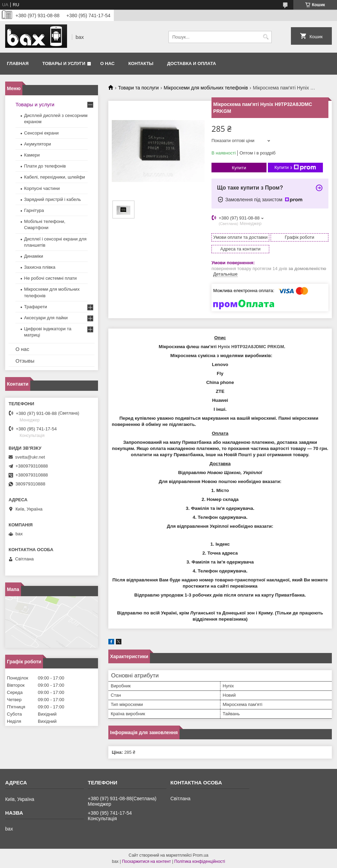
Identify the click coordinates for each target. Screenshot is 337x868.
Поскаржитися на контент (146, 861)
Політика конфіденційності (200, 861)
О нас (108, 63)
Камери (32, 155)
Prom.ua (201, 855)
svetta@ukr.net (30, 457)
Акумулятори (37, 144)
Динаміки (34, 256)
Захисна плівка (40, 267)
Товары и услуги (64, 63)
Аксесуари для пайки (46, 318)
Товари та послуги (138, 88)
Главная (18, 63)
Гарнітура (34, 210)
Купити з (295, 168)
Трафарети (36, 307)
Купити (239, 168)
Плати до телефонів (45, 166)
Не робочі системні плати (50, 278)
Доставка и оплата (192, 63)
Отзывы (25, 361)
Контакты (141, 63)
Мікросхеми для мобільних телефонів (206, 88)
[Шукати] (266, 37)
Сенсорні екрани (41, 133)
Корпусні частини (42, 188)
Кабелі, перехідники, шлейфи (55, 177)
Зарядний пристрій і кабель (52, 199)
